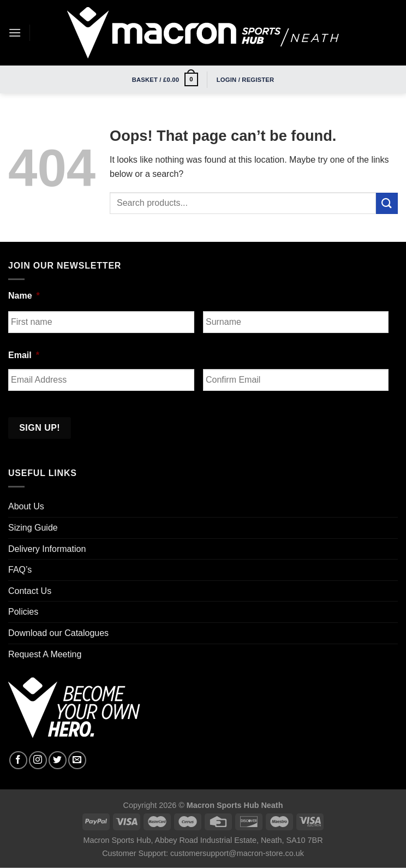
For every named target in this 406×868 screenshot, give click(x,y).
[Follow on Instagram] (38, 760)
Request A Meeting (45, 654)
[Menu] (15, 32)
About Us (26, 506)
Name (24, 296)
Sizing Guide (33, 528)
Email (24, 355)
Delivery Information (47, 549)
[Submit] (387, 203)
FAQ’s (20, 570)
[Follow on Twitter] (58, 760)
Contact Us (30, 591)
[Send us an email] (77, 760)
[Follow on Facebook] (18, 760)
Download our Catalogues (58, 633)
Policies (23, 612)
